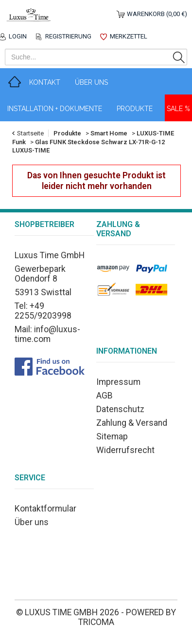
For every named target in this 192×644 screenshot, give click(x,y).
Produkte (135, 109)
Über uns (32, 522)
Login (18, 36)
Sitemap (112, 436)
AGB (105, 396)
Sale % (178, 109)
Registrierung (68, 36)
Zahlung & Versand (132, 423)
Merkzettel (129, 36)
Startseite (30, 133)
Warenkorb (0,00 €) (157, 14)
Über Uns (91, 82)
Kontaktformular (45, 509)
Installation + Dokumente (55, 109)
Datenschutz (120, 409)
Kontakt (45, 82)
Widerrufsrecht (125, 450)
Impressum (118, 382)
